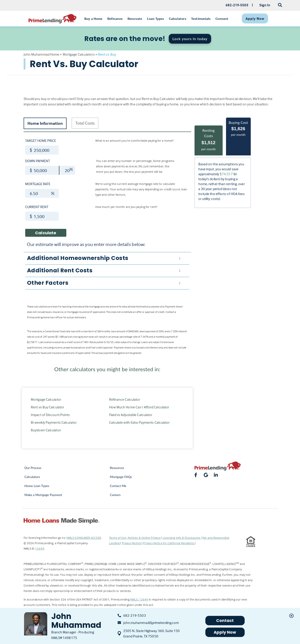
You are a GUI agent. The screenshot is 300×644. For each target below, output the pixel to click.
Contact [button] (225, 620)
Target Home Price (41, 141)
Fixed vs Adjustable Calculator (131, 415)
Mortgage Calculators (79, 54)
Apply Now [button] (225, 632)
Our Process (33, 468)
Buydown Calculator (46, 430)
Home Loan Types (37, 486)
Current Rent (37, 207)
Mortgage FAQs (121, 477)
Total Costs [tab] (85, 123)
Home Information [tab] (45, 123)
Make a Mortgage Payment (43, 495)
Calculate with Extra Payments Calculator (139, 422)
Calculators (32, 477)
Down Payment (38, 161)
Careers (115, 495)
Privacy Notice (132, 543)
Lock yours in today (190, 39)
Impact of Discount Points (50, 415)
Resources (117, 468)
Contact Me (118, 486)
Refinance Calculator (125, 399)
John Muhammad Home (41, 54)
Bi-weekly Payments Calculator (54, 422)
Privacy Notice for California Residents (169, 543)
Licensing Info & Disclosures (182, 538)
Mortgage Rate (38, 184)
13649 (40, 548)
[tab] (107, 258)
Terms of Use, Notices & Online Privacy (135, 538)
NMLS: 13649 (139, 599)
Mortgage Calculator (46, 399)
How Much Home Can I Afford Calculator (139, 407)
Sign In (265, 5)
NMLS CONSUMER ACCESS (84, 538)
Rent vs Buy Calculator (47, 407)
